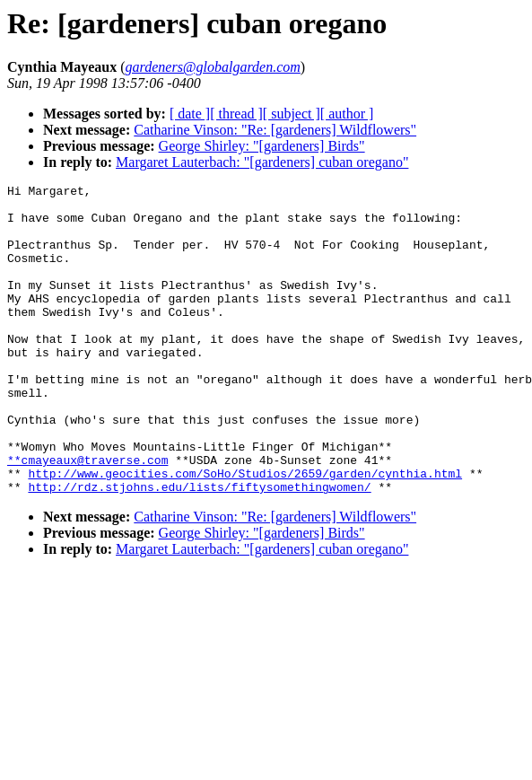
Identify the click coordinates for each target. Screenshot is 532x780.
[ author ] (347, 114)
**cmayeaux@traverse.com (87, 516)
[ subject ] (292, 114)
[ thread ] (236, 114)
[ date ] (190, 114)
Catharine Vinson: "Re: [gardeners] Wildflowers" (275, 130)
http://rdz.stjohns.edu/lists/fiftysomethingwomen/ (199, 548)
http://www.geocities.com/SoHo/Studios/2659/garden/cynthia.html (245, 532)
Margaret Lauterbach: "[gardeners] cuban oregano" (262, 162)
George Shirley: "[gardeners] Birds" (262, 146)
